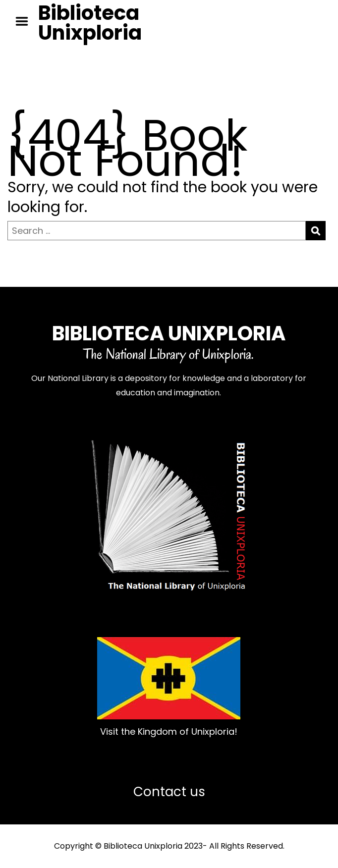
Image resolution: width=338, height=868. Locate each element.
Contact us (169, 792)
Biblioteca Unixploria (90, 23)
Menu (25, 21)
